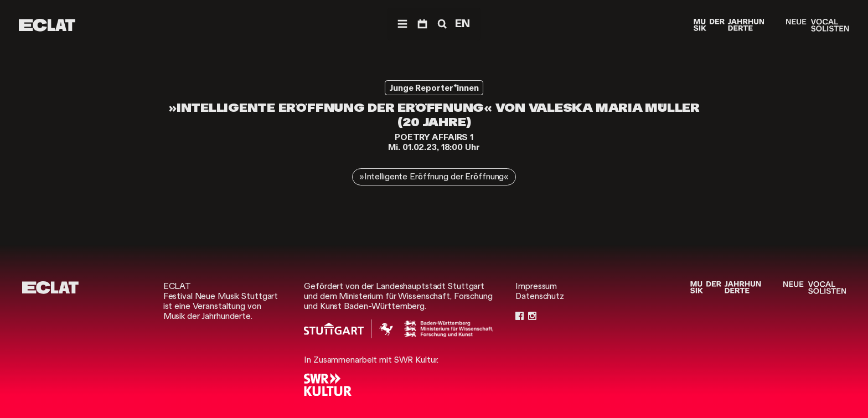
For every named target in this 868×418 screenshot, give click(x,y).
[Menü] (402, 24)
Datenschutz (540, 296)
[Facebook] (520, 316)
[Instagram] (532, 316)
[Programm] (422, 24)
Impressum (536, 286)
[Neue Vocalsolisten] (817, 25)
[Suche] (441, 24)
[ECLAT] (47, 25)
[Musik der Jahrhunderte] (729, 25)
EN (463, 24)
